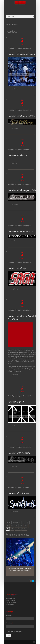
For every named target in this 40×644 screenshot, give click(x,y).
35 (21, 526)
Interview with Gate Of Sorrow (22, 116)
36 (26, 526)
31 (28, 523)
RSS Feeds (24, 3)
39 (12, 529)
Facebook (16, 3)
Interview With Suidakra (19, 493)
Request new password (15, 631)
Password (9, 623)
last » (24, 529)
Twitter (20, 3)
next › (18, 529)
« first (9, 523)
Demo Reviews (10, 600)
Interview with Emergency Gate (22, 190)
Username (10, 615)
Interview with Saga (17, 268)
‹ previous (16, 523)
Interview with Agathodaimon (21, 54)
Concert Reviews (11, 602)
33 (12, 526)
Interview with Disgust (18, 155)
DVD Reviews (10, 604)
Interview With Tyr (16, 402)
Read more (15, 89)
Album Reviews (10, 598)
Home (8, 24)
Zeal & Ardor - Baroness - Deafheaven (20, 569)
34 (17, 526)
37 (30, 526)
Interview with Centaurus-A (20, 231)
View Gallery (21, 540)
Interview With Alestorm (19, 453)
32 (8, 526)
